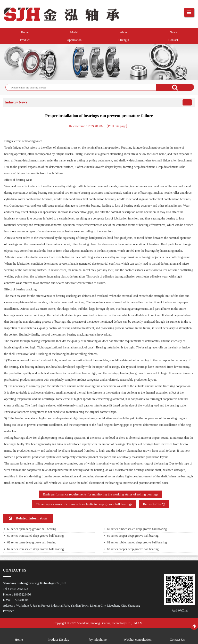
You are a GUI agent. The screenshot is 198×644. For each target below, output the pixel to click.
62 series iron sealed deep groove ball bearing (36, 549)
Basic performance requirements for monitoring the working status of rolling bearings (101, 494)
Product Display (58, 639)
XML (141, 623)
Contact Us (177, 639)
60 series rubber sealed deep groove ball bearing (137, 529)
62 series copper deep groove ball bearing (133, 549)
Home (19, 639)
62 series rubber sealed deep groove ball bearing (137, 542)
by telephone (98, 639)
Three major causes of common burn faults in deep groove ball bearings (84, 504)
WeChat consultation (138, 639)
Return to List (154, 504)
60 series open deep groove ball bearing (32, 529)
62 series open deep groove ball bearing (32, 542)
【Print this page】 (117, 126)
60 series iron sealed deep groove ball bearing (36, 536)
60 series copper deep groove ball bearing (133, 536)
